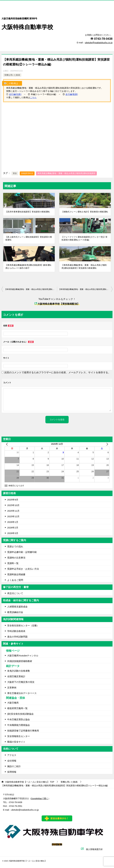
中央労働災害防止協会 (19, 719)
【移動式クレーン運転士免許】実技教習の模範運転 (85, 212)
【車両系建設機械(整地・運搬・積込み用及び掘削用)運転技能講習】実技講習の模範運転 (84, 267)
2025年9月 (13, 500)
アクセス (12, 755)
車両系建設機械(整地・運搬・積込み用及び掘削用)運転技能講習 (66, 173)
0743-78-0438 (103, 39)
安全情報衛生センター (19, 736)
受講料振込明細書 (16, 574)
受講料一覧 (13, 563)
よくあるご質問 (15, 580)
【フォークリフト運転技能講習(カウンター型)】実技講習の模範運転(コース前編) (84, 238)
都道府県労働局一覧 (17, 708)
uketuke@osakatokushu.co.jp (25, 810)
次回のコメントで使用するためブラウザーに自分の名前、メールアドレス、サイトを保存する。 (57, 372)
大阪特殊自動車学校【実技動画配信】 (57, 304)
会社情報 (12, 761)
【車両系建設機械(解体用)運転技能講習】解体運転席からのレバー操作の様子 (28, 267)
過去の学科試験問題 (17, 637)
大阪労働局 (13, 703)
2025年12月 (13, 516)
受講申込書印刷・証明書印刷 (22, 552)
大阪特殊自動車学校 (27, 21)
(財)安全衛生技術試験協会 (20, 714)
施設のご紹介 (14, 766)
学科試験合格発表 (16, 631)
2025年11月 (13, 511)
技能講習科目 (27, 173)
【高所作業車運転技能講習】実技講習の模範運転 (28, 212)
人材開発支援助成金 (17, 607)
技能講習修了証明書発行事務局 (23, 731)
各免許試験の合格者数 (19, 671)
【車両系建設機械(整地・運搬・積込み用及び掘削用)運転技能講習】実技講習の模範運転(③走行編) (85, 289)
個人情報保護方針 (96, 849)
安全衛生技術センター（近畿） (23, 625)
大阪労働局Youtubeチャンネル (23, 656)
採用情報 (12, 772)
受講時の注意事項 (16, 558)
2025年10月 (13, 505)
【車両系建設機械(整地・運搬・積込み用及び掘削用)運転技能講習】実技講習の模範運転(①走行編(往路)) (31, 289)
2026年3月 (13, 533)
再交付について (15, 593)
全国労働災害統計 (16, 676)
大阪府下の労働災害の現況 (21, 682)
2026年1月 (13, 522)
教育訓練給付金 (15, 612)
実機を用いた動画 (12, 75)
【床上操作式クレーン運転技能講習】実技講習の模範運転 (29, 238)
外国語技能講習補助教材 (20, 661)
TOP (30, 782)
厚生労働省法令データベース (22, 693)
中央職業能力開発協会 (19, 725)
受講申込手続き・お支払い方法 (23, 569)
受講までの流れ (15, 546)
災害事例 (12, 688)
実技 (15, 173)
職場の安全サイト (16, 742)
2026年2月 (13, 528)
